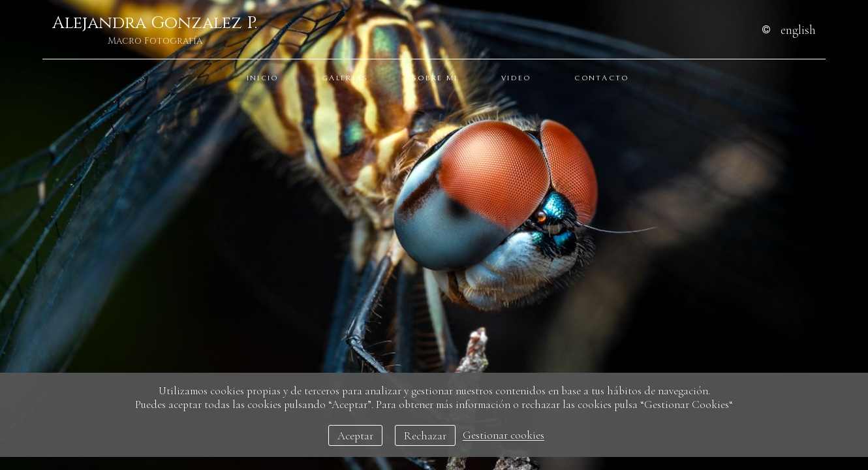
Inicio (263, 78)
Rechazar (425, 436)
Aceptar (355, 436)
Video (516, 78)
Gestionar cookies (504, 436)
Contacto (601, 78)
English (798, 30)
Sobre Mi (435, 78)
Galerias (345, 78)
